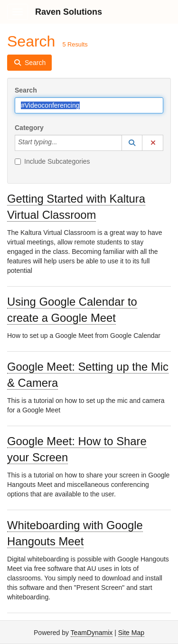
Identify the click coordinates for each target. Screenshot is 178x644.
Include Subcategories (52, 161)
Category (29, 128)
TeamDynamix (92, 633)
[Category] (62, 143)
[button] (132, 143)
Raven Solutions (69, 12)
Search (26, 90)
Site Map (131, 633)
